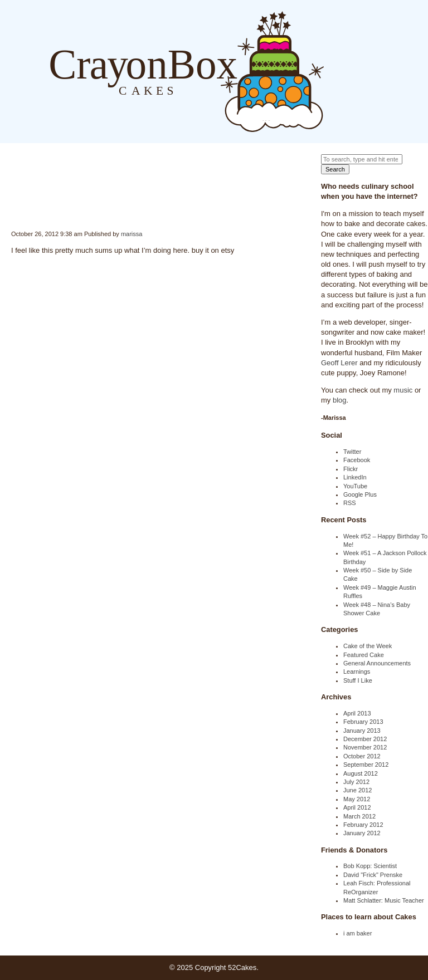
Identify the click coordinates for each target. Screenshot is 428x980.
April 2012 (357, 807)
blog (340, 400)
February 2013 (363, 722)
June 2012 (358, 790)
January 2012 (362, 833)
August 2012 (361, 773)
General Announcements (377, 663)
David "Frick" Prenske (373, 875)
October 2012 (362, 756)
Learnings (357, 672)
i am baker (358, 933)
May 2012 (357, 799)
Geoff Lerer (339, 363)
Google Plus (360, 494)
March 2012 (359, 816)
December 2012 (365, 739)
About (358, 71)
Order (380, 71)
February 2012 (363, 825)
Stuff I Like (358, 680)
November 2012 (365, 747)
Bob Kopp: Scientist (370, 866)
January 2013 (362, 731)
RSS (350, 503)
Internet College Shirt (12, 209)
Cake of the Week (368, 646)
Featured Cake (364, 655)
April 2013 (357, 713)
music (403, 390)
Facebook (357, 460)
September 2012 (366, 765)
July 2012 (356, 782)
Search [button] (335, 169)
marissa (132, 234)
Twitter (352, 452)
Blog (335, 71)
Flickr (351, 469)
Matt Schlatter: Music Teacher (384, 900)
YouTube (355, 486)
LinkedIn (355, 477)
